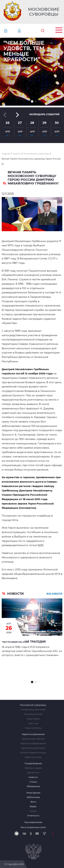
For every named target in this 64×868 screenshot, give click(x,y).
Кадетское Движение (33, 734)
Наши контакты (33, 728)
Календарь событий (44, 114)
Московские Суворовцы (44, 12)
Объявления (33, 786)
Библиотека (33, 797)
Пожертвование (33, 764)
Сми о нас (33, 723)
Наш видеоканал (33, 822)
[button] (32, 101)
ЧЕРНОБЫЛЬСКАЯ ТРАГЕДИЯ (24, 642)
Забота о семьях (33, 768)
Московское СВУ (33, 714)
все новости (54, 593)
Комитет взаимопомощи (33, 753)
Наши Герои (33, 719)
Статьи (33, 782)
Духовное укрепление (33, 748)
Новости (33, 777)
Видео (33, 807)
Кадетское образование (33, 743)
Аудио (33, 811)
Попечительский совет (33, 710)
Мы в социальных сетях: (33, 827)
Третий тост (33, 773)
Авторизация (11, 31)
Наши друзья (33, 793)
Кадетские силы (33, 757)
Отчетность (33, 816)
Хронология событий (33, 739)
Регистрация (24, 31)
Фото (33, 802)
